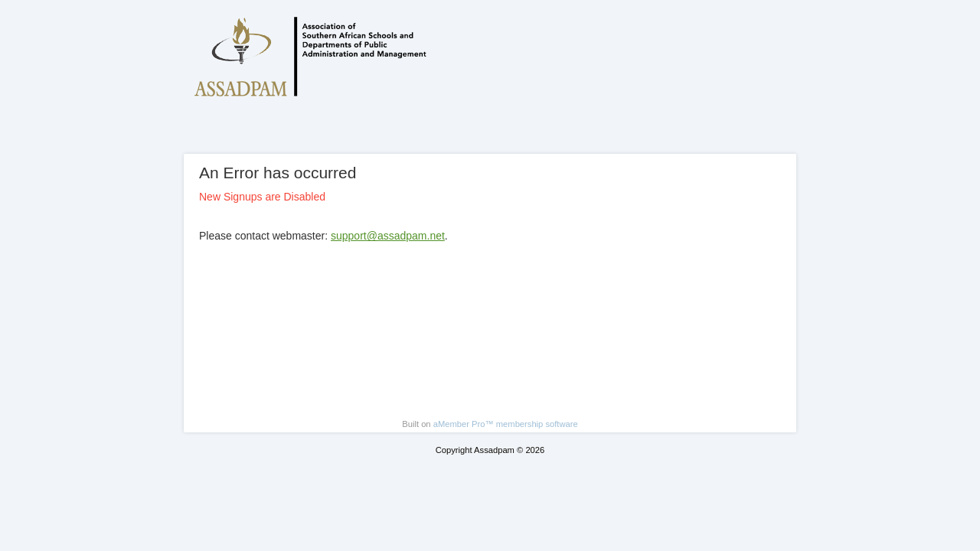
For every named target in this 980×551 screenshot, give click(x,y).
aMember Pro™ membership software (506, 424)
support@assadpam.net (388, 236)
